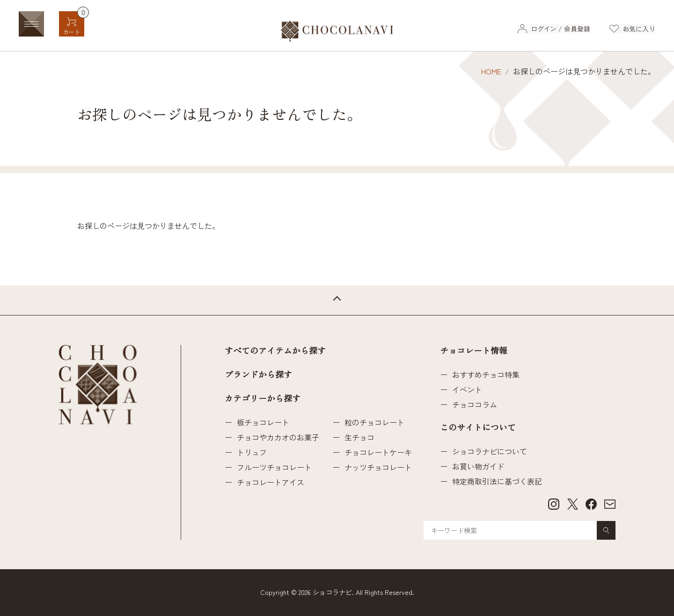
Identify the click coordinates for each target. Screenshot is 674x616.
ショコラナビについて (490, 451)
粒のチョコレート (374, 422)
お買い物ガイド (478, 466)
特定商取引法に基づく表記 (497, 481)
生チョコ (359, 437)
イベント (467, 389)
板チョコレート (263, 422)
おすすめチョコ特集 (486, 374)
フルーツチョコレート (274, 467)
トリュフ (252, 452)
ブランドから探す (258, 375)
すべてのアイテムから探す (275, 351)
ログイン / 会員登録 (560, 29)
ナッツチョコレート (378, 467)
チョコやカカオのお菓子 (278, 437)
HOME (491, 71)
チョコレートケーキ (378, 452)
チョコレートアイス (271, 482)
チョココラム (475, 404)
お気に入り (639, 29)
